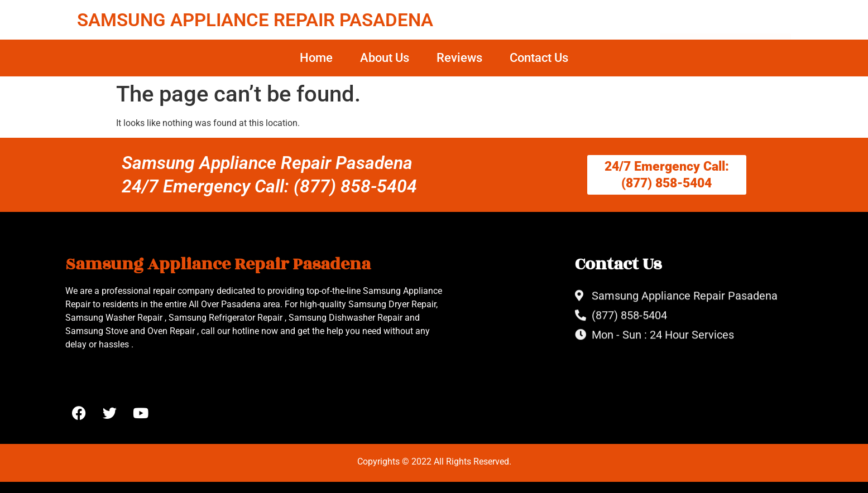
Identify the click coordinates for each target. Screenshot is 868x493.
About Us (385, 58)
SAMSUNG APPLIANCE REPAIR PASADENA (255, 20)
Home (316, 58)
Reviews (459, 58)
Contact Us (539, 58)
